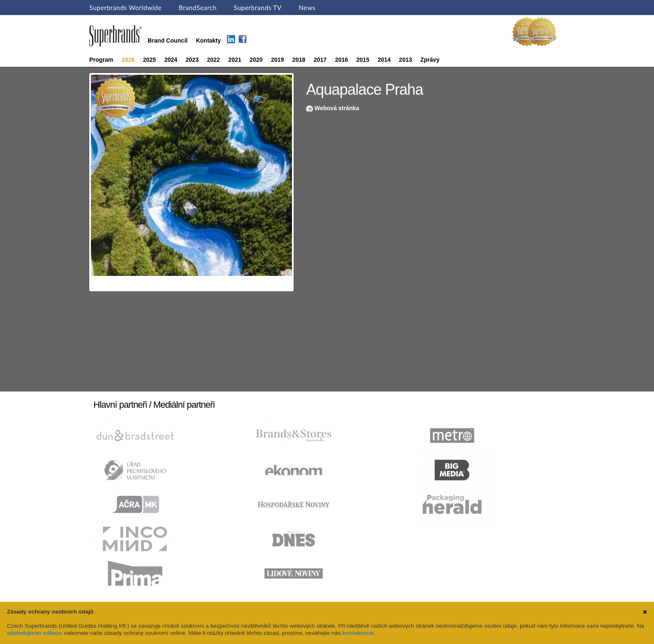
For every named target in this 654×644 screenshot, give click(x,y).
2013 (406, 60)
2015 (363, 60)
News (307, 8)
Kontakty (209, 40)
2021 (235, 60)
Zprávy (430, 60)
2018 (299, 60)
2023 (192, 60)
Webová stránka (337, 108)
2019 (278, 60)
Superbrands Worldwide (126, 8)
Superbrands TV (258, 8)
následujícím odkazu (35, 633)
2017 (320, 60)
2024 (171, 60)
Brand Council (168, 40)
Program (101, 60)
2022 (213, 60)
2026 (128, 60)
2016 (341, 60)
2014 (384, 60)
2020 (256, 60)
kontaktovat (358, 633)
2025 (150, 60)
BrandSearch (197, 8)
